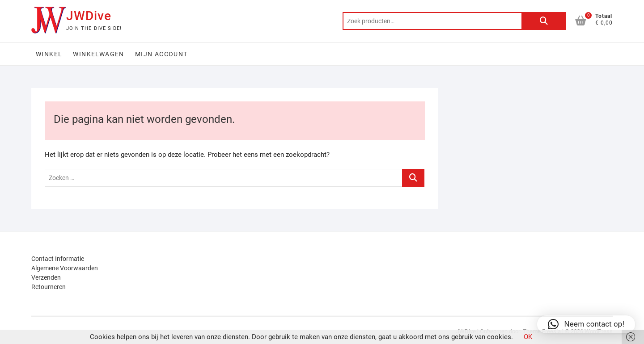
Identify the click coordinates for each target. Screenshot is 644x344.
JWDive (89, 16)
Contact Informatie (58, 259)
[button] (586, 324)
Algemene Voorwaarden (65, 268)
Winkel (49, 54)
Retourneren (49, 287)
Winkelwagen (98, 54)
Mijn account (161, 54)
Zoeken (544, 21)
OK (528, 337)
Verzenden (46, 277)
